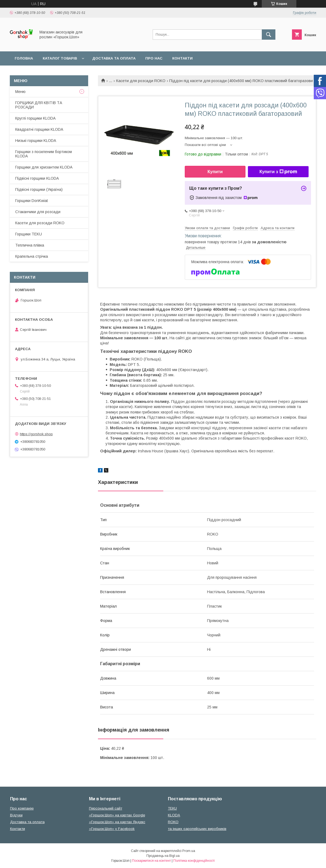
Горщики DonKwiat (32, 201)
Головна (24, 58)
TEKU (172, 808)
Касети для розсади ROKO (141, 81)
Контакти (182, 58)
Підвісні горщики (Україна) (39, 189)
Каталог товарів (60, 58)
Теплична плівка (30, 245)
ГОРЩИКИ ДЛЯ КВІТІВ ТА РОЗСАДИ (39, 105)
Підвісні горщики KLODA (37, 178)
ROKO (173, 822)
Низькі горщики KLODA (36, 141)
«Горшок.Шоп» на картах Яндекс (117, 822)
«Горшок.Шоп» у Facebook (112, 829)
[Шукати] (269, 35)
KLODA (174, 815)
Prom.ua (189, 851)
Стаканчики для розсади (38, 212)
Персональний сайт (106, 808)
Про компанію (22, 808)
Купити (215, 172)
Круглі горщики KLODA (35, 118)
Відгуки (16, 815)
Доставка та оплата (114, 58)
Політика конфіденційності (194, 861)
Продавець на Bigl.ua (163, 856)
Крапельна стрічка (32, 256)
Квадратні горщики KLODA (39, 129)
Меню (20, 92)
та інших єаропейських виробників (197, 829)
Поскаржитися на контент (151, 861)
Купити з (278, 172)
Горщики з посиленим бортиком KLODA (44, 154)
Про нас (154, 58)
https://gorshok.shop (36, 434)
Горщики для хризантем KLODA (44, 167)
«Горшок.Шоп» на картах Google (117, 815)
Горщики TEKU (29, 234)
